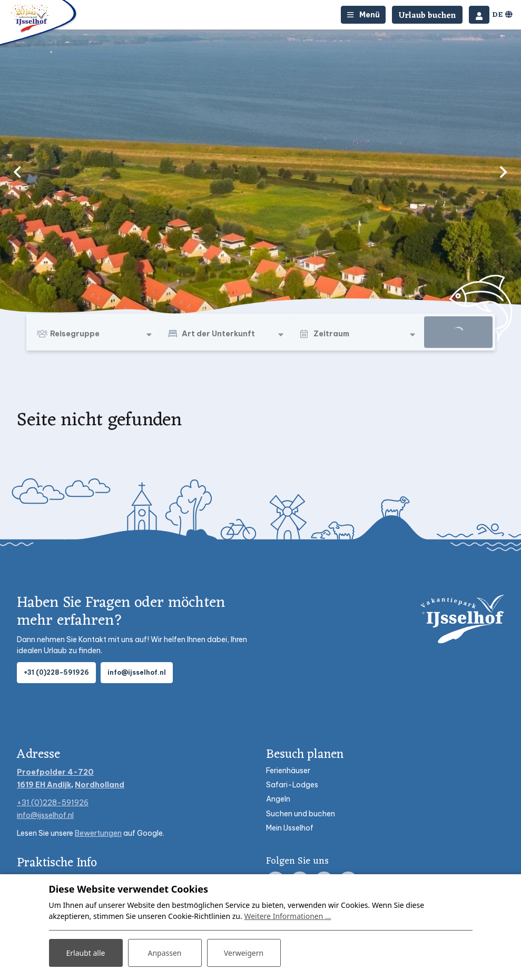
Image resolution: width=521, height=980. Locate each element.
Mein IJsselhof (290, 828)
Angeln (278, 799)
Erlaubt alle (86, 953)
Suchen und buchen (301, 814)
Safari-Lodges (292, 785)
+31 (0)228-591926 (56, 672)
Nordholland (100, 785)
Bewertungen (98, 833)
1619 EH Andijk (44, 785)
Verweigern (244, 953)
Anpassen (164, 953)
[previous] (17, 172)
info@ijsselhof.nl (137, 672)
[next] (504, 172)
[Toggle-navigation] (363, 15)
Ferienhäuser (288, 771)
